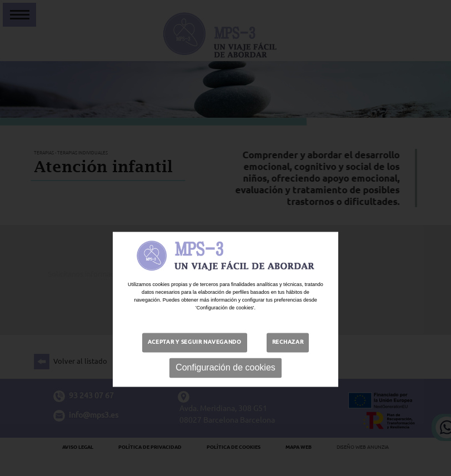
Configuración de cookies (225, 385)
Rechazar (288, 359)
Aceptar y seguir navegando (195, 359)
